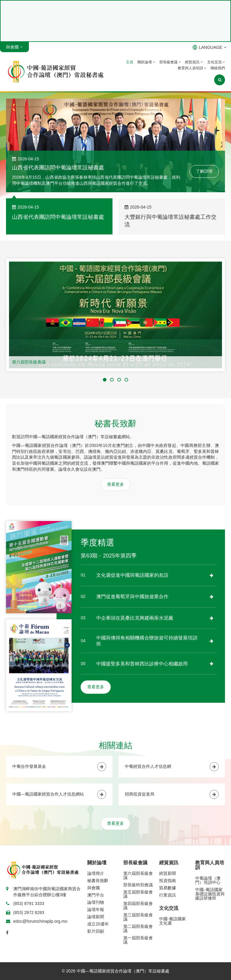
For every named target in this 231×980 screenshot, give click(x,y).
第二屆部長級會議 (138, 928)
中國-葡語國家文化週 (172, 921)
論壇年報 (96, 909)
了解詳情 (204, 171)
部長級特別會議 (138, 885)
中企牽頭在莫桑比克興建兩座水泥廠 (135, 618)
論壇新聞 (96, 917)
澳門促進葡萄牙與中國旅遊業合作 (132, 597)
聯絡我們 (218, 68)
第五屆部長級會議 (138, 894)
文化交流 (216, 62)
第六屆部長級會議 (29, 362)
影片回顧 (96, 931)
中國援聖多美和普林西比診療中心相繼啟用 (142, 664)
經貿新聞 (168, 873)
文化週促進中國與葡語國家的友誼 (132, 575)
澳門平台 (96, 895)
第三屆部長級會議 (138, 917)
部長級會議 (170, 62)
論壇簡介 (96, 873)
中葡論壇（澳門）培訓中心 (208, 880)
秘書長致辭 (98, 881)
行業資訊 (168, 895)
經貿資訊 (194, 62)
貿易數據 (168, 888)
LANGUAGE (209, 47)
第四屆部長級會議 (138, 906)
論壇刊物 (96, 902)
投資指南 (168, 881)
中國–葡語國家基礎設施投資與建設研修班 (210, 894)
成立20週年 (98, 924)
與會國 (94, 888)
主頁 (130, 62)
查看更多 (115, 484)
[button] (105, 380)
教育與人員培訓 (192, 68)
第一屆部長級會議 (138, 940)
